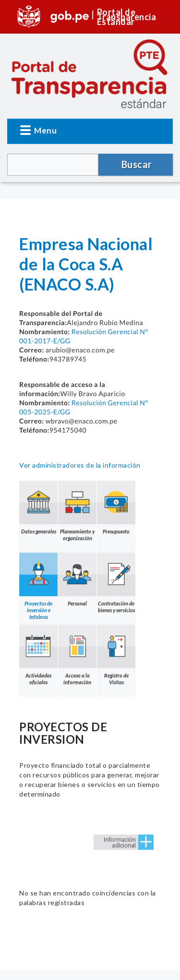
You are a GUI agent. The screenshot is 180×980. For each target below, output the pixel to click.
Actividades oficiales (38, 655)
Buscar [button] (137, 164)
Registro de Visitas (116, 655)
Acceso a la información (77, 655)
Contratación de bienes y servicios (116, 583)
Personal (77, 580)
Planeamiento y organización (77, 511)
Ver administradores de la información (80, 465)
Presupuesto (116, 508)
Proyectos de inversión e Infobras (38, 586)
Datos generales (38, 508)
